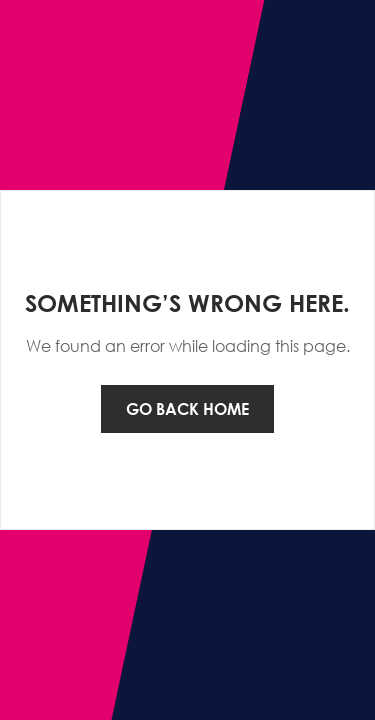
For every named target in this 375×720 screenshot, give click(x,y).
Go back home (187, 409)
